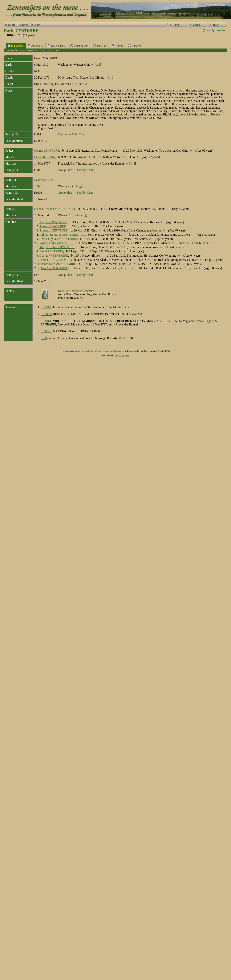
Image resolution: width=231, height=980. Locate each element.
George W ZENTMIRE (54, 256)
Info (215, 25)
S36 (44, 338)
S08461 (47, 321)
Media (197, 25)
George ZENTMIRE (47, 151)
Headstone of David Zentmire (76, 291)
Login (37, 25)
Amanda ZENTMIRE (53, 226)
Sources (41, 50)
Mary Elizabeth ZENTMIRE (57, 247)
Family (118, 46)
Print (208, 30)
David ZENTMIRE (51, 251)
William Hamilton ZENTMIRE (59, 235)
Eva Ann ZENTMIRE (54, 268)
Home (12, 25)
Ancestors (35, 46)
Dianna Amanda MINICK (50, 209)
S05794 (47, 307)
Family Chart (85, 170)
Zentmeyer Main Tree (71, 134)
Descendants (57, 46)
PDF (58, 50)
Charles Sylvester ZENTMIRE (58, 239)
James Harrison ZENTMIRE (58, 264)
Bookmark (221, 30)
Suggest (135, 46)
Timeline (100, 46)
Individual (15, 46)
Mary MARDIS (44, 180)
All (50, 50)
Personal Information (14, 50)
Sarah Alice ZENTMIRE (56, 260)
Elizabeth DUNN (45, 157)
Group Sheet (66, 170)
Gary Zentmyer (122, 355)
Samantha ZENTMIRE (54, 230)
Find (176, 25)
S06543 (47, 331)
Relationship (79, 46)
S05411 (47, 314)
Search (24, 25)
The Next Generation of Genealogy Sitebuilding (102, 351)
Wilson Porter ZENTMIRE (56, 243)
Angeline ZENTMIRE (53, 222)
